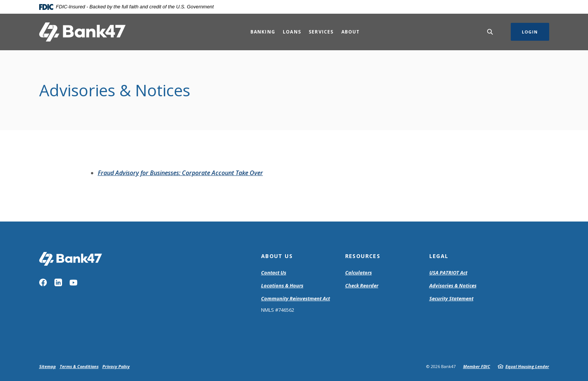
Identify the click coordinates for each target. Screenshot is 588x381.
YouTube (73, 282)
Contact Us (274, 273)
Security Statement (451, 298)
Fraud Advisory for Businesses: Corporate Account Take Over (180, 173)
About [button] (351, 32)
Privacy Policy (116, 366)
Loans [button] (292, 32)
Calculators (359, 273)
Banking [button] (263, 32)
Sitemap (48, 366)
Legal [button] (439, 256)
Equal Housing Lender (527, 366)
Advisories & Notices (453, 285)
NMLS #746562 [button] (278, 310)
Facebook (43, 282)
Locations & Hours (282, 285)
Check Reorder (362, 285)
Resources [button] (363, 256)
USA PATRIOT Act (448, 273)
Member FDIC (477, 366)
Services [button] (321, 32)
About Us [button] (277, 256)
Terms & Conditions (79, 366)
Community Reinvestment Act (296, 299)
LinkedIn (58, 282)
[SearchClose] (490, 32)
